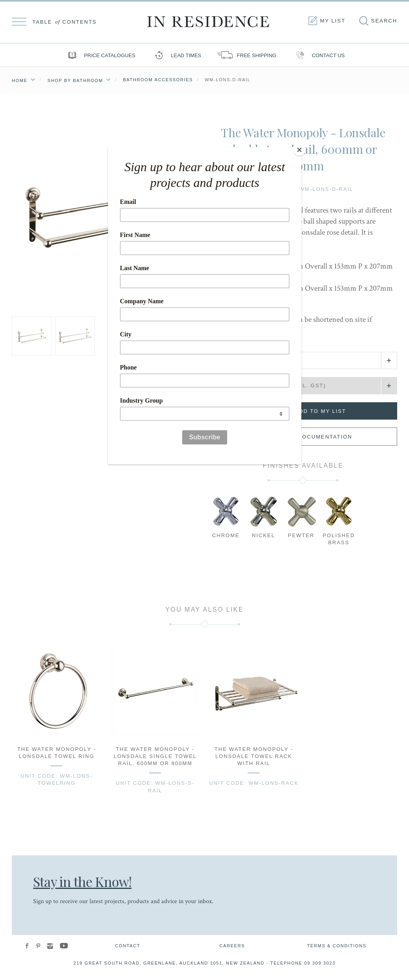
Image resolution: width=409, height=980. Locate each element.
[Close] (299, 149)
